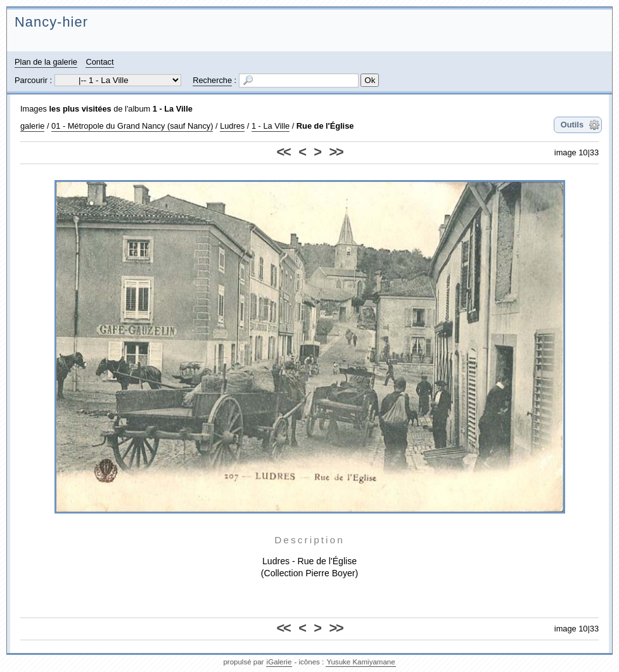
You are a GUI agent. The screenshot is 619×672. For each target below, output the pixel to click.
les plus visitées (80, 109)
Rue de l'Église (325, 126)
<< (284, 152)
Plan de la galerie (46, 62)
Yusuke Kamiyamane (361, 662)
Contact (99, 62)
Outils (572, 125)
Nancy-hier (51, 22)
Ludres (232, 126)
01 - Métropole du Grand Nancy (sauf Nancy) (132, 126)
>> (335, 152)
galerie (32, 126)
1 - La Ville (173, 109)
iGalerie (279, 662)
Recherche (212, 80)
